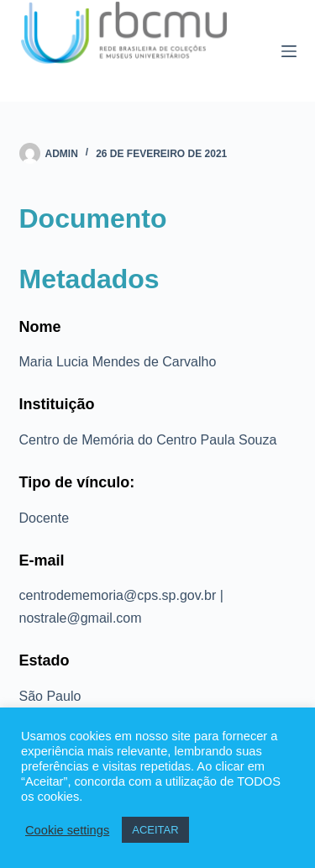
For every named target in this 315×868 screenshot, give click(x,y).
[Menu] (289, 51)
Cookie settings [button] (67, 830)
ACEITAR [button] (155, 830)
